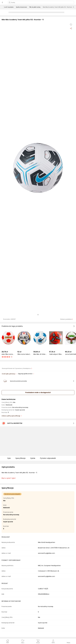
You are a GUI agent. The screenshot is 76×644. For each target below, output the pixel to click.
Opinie (33, 458)
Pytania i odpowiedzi (48, 458)
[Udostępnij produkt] (71, 28)
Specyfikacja (20, 458)
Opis (9, 458)
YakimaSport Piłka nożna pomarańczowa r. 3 (56, 354)
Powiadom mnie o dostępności (38, 392)
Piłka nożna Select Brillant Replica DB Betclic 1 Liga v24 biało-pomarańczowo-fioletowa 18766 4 (24, 354)
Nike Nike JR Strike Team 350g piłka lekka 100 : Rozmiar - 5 (40, 354)
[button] (38, 168)
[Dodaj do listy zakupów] (71, 25)
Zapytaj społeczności (25, 374)
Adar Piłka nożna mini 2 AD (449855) (8, 354)
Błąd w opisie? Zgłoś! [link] (9, 478)
